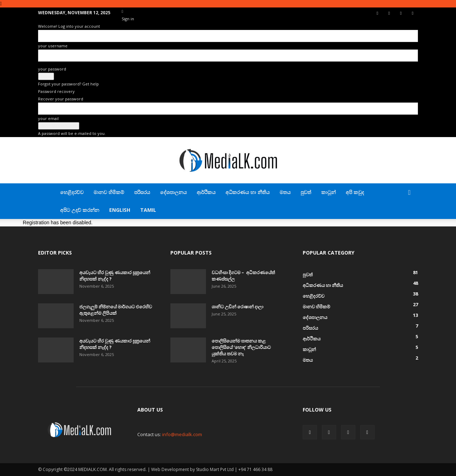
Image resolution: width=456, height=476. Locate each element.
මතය (285, 192)
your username (53, 46)
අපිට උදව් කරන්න (80, 210)
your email (48, 118)
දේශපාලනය (173, 192)
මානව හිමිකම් (109, 192)
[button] (409, 193)
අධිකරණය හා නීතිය (248, 192)
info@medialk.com (182, 434)
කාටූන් (328, 192)
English (120, 210)
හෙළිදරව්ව (72, 192)
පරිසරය (142, 192)
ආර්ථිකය (206, 192)
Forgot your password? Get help (68, 84)
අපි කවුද (355, 192)
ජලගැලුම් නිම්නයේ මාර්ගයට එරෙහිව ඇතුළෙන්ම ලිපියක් (116, 310)
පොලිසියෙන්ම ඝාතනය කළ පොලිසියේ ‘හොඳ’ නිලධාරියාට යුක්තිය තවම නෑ (241, 347)
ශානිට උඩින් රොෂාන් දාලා (237, 307)
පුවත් (306, 192)
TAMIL (148, 210)
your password (52, 69)
